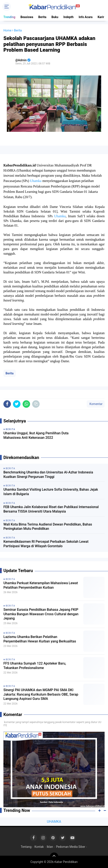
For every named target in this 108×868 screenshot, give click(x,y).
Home (7, 30)
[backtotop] (54, 857)
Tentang (26, 847)
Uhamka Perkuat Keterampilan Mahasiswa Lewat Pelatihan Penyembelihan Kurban (41, 585)
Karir (101, 17)
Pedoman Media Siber (71, 847)
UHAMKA (54, 822)
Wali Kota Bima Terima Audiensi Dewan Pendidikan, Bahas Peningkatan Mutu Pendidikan (48, 527)
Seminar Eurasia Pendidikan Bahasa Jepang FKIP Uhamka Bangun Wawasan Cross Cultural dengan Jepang (41, 614)
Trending (9, 17)
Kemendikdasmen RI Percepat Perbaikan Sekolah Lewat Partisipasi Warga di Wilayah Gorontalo (46, 544)
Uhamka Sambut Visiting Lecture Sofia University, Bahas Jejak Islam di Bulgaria (51, 492)
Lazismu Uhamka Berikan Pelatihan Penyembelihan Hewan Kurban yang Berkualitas (40, 639)
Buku (55, 17)
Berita (42, 17)
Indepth (68, 17)
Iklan (50, 847)
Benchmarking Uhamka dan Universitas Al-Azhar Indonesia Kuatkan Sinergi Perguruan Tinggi (48, 474)
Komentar (96, 404)
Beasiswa (27, 17)
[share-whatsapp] (26, 404)
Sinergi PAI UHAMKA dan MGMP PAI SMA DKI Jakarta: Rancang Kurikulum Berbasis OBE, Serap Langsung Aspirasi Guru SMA (41, 694)
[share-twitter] (17, 404)
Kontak (39, 847)
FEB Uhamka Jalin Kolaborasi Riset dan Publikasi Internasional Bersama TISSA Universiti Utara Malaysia (51, 509)
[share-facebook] (7, 404)
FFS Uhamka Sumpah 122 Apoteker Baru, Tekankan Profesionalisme (35, 666)
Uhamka (36, 181)
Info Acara (86, 17)
